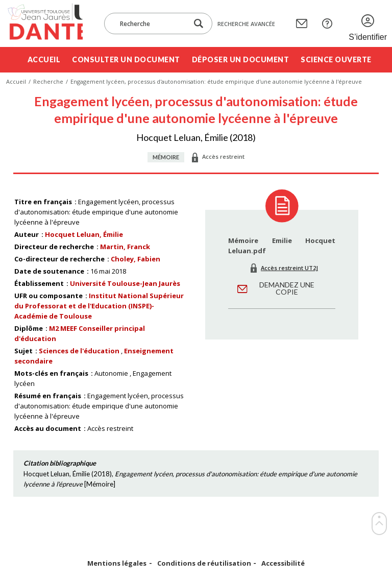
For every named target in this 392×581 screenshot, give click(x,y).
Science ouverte (336, 59)
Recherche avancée (246, 24)
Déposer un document (241, 59)
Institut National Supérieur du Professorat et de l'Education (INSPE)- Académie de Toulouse (99, 306)
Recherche (48, 81)
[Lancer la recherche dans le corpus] (199, 24)
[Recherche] (151, 23)
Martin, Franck (125, 247)
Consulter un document (126, 59)
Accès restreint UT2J (289, 268)
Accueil (44, 59)
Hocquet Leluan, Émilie (84, 234)
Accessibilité (283, 563)
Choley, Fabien (136, 259)
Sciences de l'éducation (79, 351)
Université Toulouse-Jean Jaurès (125, 283)
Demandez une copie (287, 288)
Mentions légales (117, 563)
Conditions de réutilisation (204, 563)
